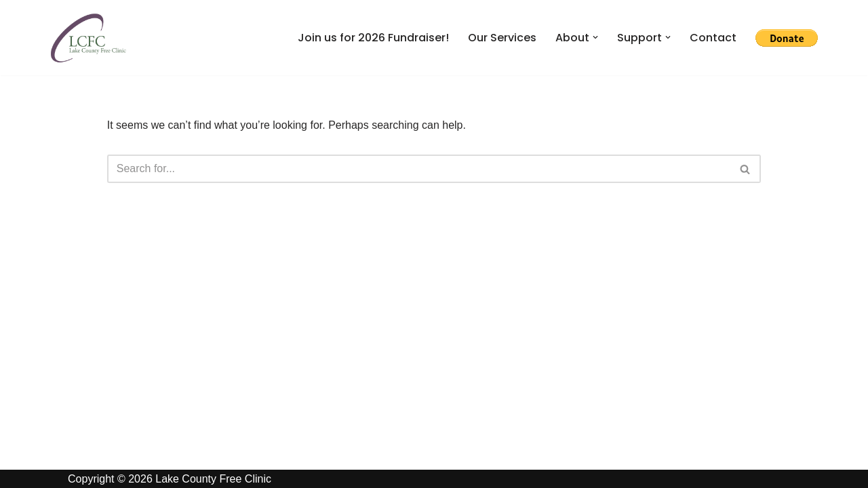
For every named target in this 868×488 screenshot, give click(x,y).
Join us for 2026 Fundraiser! (373, 38)
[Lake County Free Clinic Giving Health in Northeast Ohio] (88, 38)
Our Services (502, 38)
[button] (595, 37)
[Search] (419, 169)
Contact (713, 38)
